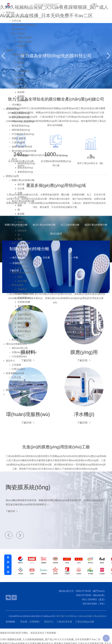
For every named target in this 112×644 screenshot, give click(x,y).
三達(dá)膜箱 (18, 145)
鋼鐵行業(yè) (24, 325)
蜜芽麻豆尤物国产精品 (66, 638)
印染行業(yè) (24, 312)
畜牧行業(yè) (24, 333)
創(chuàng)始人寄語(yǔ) (24, 27)
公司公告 (16, 379)
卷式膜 (21, 77)
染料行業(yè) (24, 254)
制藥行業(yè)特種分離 (23, 182)
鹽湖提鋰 (22, 250)
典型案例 (16, 342)
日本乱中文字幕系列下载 (91, 638)
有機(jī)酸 (22, 220)
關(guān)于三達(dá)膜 (17, 19)
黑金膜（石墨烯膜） (31, 616)
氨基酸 (21, 216)
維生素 (21, 187)
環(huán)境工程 (20, 350)
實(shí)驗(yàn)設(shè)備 (24, 153)
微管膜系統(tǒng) (21, 128)
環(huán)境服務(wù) (16, 346)
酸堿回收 (22, 266)
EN (98, 5)
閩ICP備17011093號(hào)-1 (68, 610)
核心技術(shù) (19, 31)
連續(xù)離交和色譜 (22, 149)
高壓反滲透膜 (19, 140)
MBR (20, 69)
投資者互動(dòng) (21, 384)
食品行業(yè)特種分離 (23, 203)
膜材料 (9, 52)
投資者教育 (17, 388)
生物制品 (22, 199)
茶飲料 (21, 229)
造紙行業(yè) (24, 317)
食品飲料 (22, 308)
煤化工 (21, 338)
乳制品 (21, 224)
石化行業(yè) (24, 300)
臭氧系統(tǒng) (25, 174)
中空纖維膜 (23, 73)
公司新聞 (16, 367)
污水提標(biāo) (19, 358)
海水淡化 (22, 329)
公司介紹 (16, 23)
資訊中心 (10, 363)
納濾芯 (21, 82)
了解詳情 (28, 417)
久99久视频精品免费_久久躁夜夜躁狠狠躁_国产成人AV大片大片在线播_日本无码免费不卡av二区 (50, 633)
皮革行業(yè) (24, 321)
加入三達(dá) (18, 35)
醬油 (20, 241)
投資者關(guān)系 (15, 375)
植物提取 (22, 233)
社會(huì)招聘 (25, 44)
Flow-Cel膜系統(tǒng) (23, 124)
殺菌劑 (21, 98)
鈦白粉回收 (23, 270)
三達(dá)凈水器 (64, 616)
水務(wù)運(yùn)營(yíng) (24, 354)
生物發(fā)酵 (24, 304)
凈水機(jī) (17, 107)
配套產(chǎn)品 (20, 86)
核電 (20, 279)
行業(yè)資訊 (18, 371)
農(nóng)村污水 (26, 296)
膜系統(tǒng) (12, 111)
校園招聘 (22, 48)
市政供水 (22, 291)
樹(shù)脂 (22, 103)
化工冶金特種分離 (21, 245)
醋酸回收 (22, 262)
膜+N (14, 161)
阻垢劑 (21, 94)
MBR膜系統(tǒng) (21, 132)
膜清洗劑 (22, 90)
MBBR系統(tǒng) (26, 166)
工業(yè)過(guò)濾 (85, 616)
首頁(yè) (10, 14)
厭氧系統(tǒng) (25, 170)
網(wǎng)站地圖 (85, 610)
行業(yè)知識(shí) (100, 610)
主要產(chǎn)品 (20, 56)
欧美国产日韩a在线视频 (12, 638)
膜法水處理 (17, 287)
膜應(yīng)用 (12, 178)
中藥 (20, 195)
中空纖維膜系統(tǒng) (23, 136)
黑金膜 (21, 61)
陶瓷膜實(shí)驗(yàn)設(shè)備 (33, 157)
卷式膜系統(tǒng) (21, 119)
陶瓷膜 (21, 65)
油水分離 (22, 283)
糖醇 (20, 208)
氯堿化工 (22, 258)
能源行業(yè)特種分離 (23, 275)
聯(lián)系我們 (25, 40)
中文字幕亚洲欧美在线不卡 (39, 638)
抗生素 (21, 191)
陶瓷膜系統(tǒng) (21, 115)
